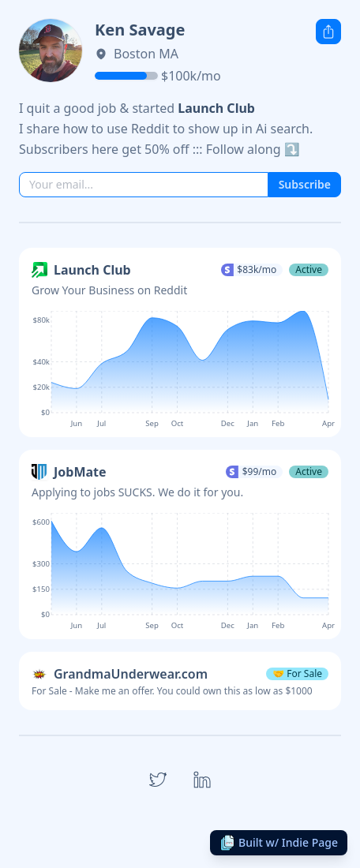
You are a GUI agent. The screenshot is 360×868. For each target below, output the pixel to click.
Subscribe (305, 184)
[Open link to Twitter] (158, 780)
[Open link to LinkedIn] (202, 780)
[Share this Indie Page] (328, 32)
